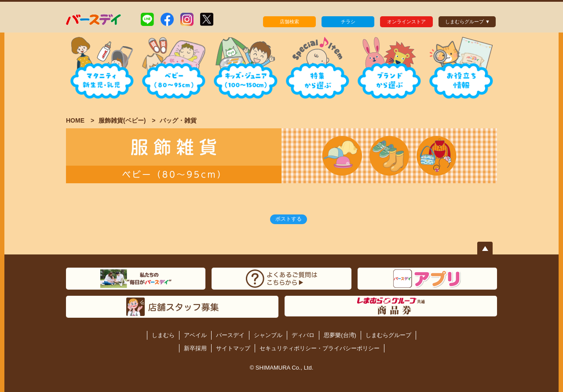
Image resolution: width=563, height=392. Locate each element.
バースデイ (230, 335)
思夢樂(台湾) (340, 335)
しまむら (163, 335)
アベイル (195, 335)
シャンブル (268, 335)
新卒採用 (195, 348)
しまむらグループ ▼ (468, 22)
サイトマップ (233, 348)
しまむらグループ (388, 335)
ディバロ (303, 335)
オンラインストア (406, 22)
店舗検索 (289, 22)
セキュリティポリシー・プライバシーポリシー (320, 348)
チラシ (348, 22)
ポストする (289, 219)
